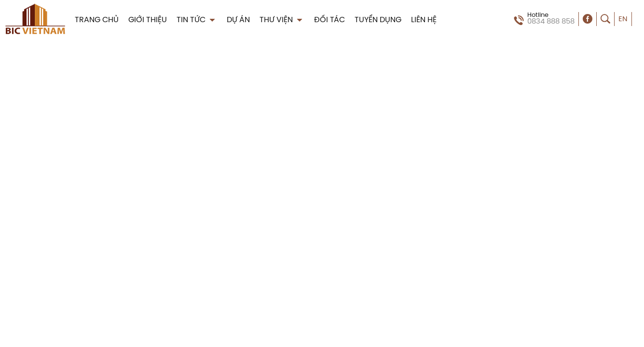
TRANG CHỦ (97, 20)
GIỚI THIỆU (148, 20)
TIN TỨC (197, 20)
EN (623, 19)
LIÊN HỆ (424, 20)
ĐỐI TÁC (329, 20)
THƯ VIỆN (282, 20)
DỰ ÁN (238, 20)
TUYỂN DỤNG (378, 20)
